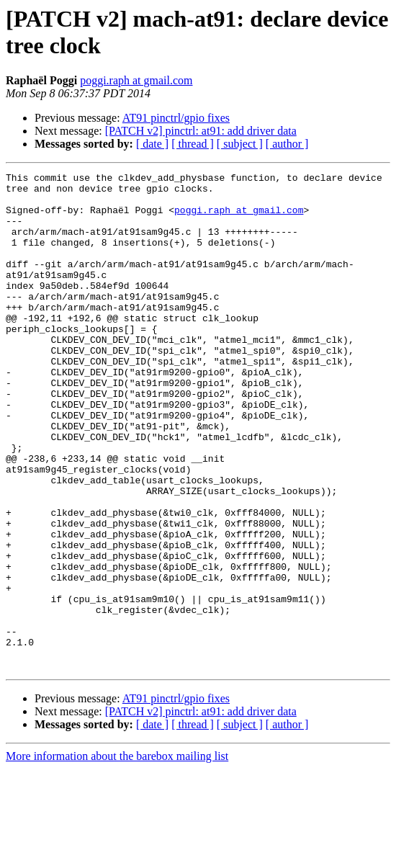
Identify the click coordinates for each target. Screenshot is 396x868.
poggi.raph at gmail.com (136, 80)
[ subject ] (240, 144)
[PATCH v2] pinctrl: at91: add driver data (201, 131)
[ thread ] (193, 144)
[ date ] (152, 144)
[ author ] (287, 144)
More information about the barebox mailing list (117, 855)
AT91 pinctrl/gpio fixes (176, 118)
